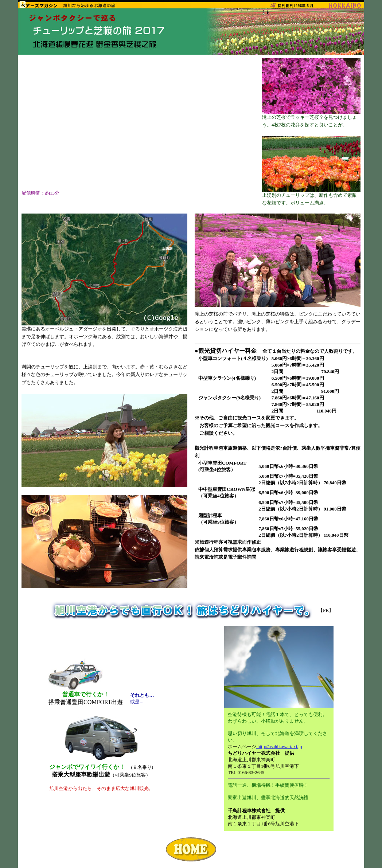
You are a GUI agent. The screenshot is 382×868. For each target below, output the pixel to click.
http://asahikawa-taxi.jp (279, 746)
